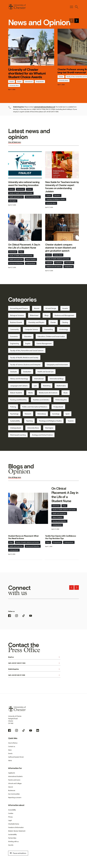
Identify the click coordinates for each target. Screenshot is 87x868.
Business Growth (16, 322)
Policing (13, 407)
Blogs (21, 252)
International (29, 81)
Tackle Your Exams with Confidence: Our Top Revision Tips (61, 537)
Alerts (10, 760)
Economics (14, 336)
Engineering (15, 343)
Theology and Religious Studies (56, 199)
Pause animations (18, 853)
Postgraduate (40, 81)
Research (28, 414)
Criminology (64, 329)
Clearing (65, 322)
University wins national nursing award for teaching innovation (24, 184)
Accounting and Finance (19, 308)
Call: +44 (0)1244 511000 (34, 675)
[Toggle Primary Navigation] (71, 7)
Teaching (29, 421)
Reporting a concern (15, 797)
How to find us (13, 743)
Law (35, 386)
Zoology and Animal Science (42, 435)
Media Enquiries (34, 669)
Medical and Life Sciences (54, 266)
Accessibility (12, 810)
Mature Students (31, 259)
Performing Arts (61, 400)
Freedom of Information (16, 827)
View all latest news (15, 142)
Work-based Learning (18, 435)
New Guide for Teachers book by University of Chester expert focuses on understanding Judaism (62, 187)
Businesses (12, 790)
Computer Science (31, 329)
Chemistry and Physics (36, 322)
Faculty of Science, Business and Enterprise (25, 365)
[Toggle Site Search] (77, 7)
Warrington (13, 201)
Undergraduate (31, 263)
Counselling (49, 329)
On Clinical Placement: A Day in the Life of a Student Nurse (24, 246)
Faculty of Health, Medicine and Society (21, 193)
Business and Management (64, 315)
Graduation (59, 263)
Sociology (56, 414)
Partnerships (12, 838)
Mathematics (61, 386)
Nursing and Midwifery (33, 197)
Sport (67, 414)
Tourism (71, 421)
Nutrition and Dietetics (41, 400)
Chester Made (58, 255)
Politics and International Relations (35, 407)
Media (31, 393)
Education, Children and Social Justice (51, 336)
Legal (10, 820)
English (28, 343)
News (10, 750)
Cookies (11, 813)
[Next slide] (77, 21)
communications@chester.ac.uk (44, 107)
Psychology (14, 414)
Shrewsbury (42, 414)
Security (11, 845)
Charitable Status (14, 824)
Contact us (12, 746)
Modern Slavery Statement (17, 831)
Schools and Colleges (15, 783)
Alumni (49, 255)
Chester (19, 81)
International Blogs (57, 379)
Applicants (12, 773)
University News (14, 85)
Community (14, 329)
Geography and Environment (57, 365)
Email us (34, 657)
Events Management (44, 343)
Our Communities (14, 794)
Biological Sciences (17, 315)
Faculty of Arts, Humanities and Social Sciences (27, 350)
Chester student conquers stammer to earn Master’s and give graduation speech (60, 248)
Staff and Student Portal (16, 757)
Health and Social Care (16, 197)
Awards (12, 81)
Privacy (10, 817)
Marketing (47, 386)
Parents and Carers (14, 780)
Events (10, 753)
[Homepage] (17, 7)
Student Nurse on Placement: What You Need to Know (23, 537)
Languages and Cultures (19, 386)
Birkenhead (20, 189)
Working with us (13, 841)
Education (57, 195)
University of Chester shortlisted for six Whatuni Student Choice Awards (27, 73)
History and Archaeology (19, 379)
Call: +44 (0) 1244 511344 (34, 663)
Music (66, 393)
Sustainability (15, 421)
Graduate (49, 263)
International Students (15, 776)
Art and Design (51, 308)
